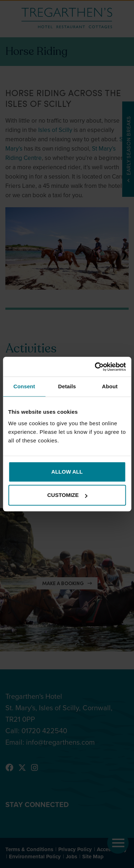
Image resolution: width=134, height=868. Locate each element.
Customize (67, 495)
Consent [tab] (24, 386)
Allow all (67, 472)
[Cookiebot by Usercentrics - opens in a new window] (95, 367)
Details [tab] (67, 386)
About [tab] (110, 386)
